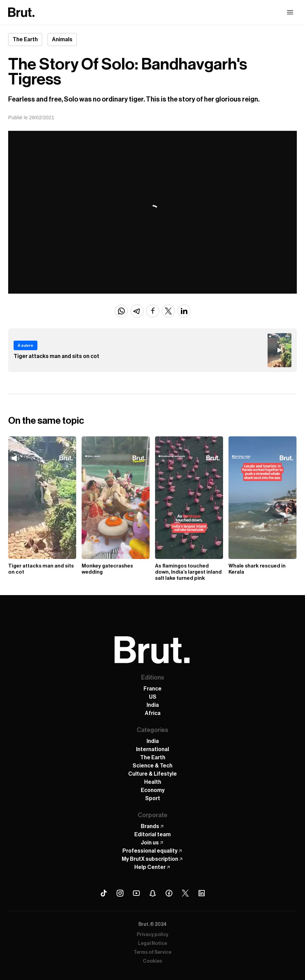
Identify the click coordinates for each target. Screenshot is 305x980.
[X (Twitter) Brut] (185, 893)
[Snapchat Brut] (153, 893)
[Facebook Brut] (169, 893)
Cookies (152, 961)
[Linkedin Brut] (202, 893)
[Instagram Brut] (120, 893)
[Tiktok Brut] (104, 893)
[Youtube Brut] (136, 893)
